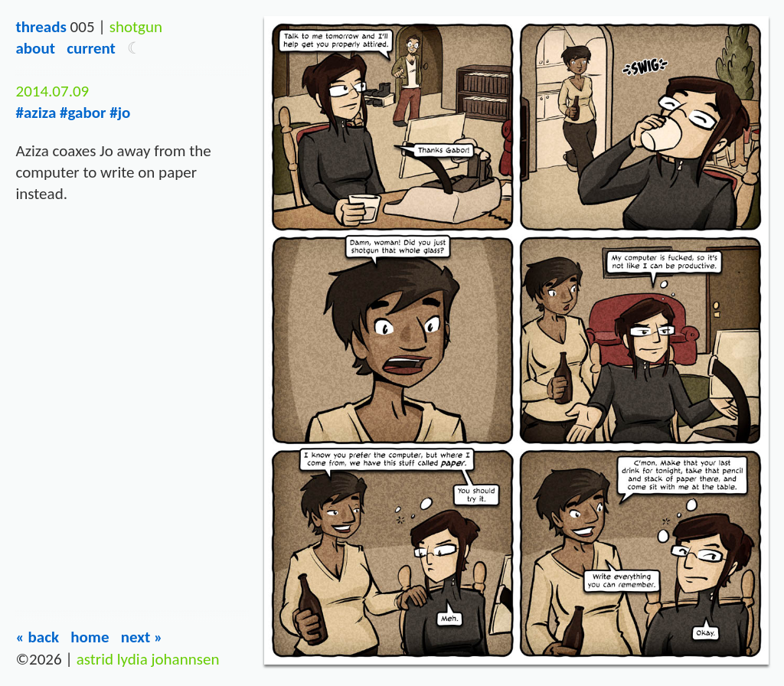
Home (90, 637)
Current (91, 48)
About (35, 48)
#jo (120, 113)
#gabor (83, 113)
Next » (142, 637)
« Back (37, 637)
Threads (41, 27)
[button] (134, 48)
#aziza (36, 113)
